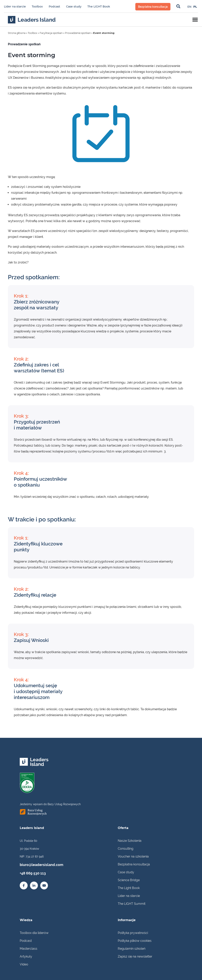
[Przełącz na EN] (189, 7)
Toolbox (37, 6)
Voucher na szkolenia (133, 856)
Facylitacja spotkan (54, 33)
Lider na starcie (15, 6)
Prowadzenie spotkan (83, 33)
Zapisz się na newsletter (135, 956)
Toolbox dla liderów (34, 933)
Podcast (54, 6)
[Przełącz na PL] (195, 7)
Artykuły (26, 956)
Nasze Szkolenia (130, 840)
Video (24, 964)
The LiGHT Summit (132, 904)
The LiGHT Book (99, 6)
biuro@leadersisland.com (36, 864)
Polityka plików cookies (135, 941)
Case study (74, 6)
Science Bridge (129, 880)
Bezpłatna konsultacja (134, 864)
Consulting (126, 848)
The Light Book (129, 888)
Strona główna (18, 33)
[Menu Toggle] (195, 19)
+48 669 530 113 (30, 872)
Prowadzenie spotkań (24, 44)
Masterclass (29, 948)
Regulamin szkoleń (132, 948)
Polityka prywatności (133, 933)
